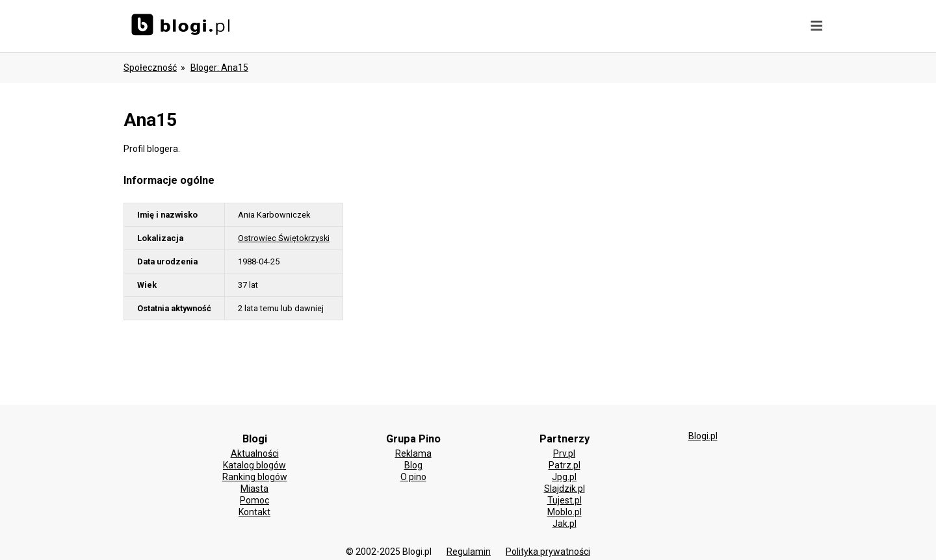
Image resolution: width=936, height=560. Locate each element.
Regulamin (469, 552)
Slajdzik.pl (565, 489)
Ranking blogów (255, 477)
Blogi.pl (703, 436)
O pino (413, 477)
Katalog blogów (254, 465)
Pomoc (254, 500)
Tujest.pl (565, 500)
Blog (413, 465)
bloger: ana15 (219, 68)
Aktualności (255, 453)
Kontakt (254, 512)
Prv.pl (564, 453)
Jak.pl (565, 524)
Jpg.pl (564, 477)
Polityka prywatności (548, 552)
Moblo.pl (565, 512)
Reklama (413, 453)
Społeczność (150, 68)
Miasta (254, 489)
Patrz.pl (565, 465)
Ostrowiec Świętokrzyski (284, 238)
